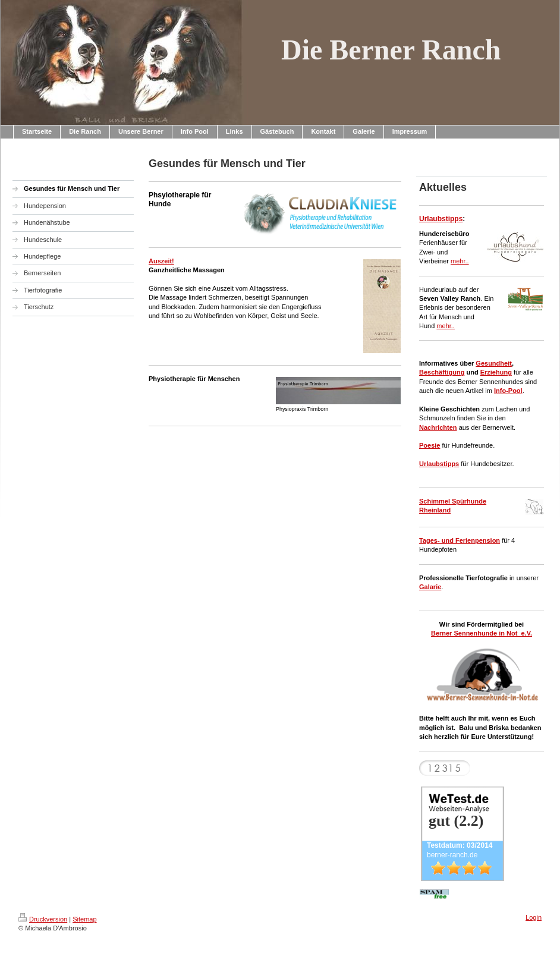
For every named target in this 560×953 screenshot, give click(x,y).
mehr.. (460, 261)
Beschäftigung (442, 372)
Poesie (430, 445)
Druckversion (43, 919)
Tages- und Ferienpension (460, 540)
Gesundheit (494, 363)
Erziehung (496, 372)
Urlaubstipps (441, 219)
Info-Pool (508, 391)
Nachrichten (438, 427)
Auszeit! (161, 261)
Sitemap (84, 919)
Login (534, 917)
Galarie (430, 587)
